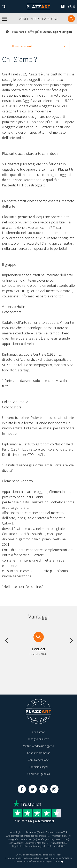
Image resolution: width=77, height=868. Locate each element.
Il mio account (39, 46)
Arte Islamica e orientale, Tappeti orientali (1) (28, 836)
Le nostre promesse (39, 753)
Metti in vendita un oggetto (38, 746)
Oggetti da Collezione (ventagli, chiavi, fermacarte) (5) (39, 846)
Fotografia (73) (15, 839)
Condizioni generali (39, 774)
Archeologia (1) (17, 832)
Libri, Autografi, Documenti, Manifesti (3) (29, 843)
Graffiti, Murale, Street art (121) (54, 839)
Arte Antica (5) (33, 832)
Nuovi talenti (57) (59, 843)
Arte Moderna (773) (61, 836)
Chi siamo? (39, 732)
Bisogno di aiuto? (38, 739)
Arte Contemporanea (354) (54, 832)
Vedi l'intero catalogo (39, 19)
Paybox (49, 861)
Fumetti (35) (31, 839)
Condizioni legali (38, 767)
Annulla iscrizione (38, 760)
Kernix (59, 861)
